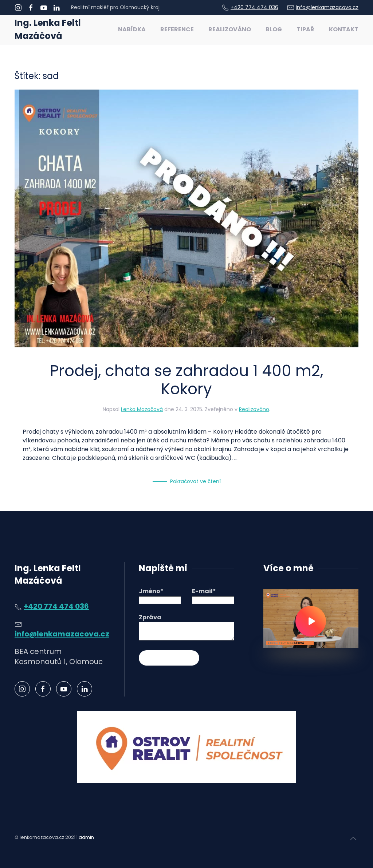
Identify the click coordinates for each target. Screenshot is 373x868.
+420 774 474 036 (254, 7)
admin (86, 837)
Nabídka (132, 29)
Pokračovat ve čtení (195, 481)
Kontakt (344, 29)
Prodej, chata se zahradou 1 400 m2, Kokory (186, 380)
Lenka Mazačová (142, 409)
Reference (177, 29)
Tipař (305, 29)
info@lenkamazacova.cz (327, 7)
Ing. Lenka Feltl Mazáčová (48, 29)
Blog (274, 29)
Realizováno (230, 29)
